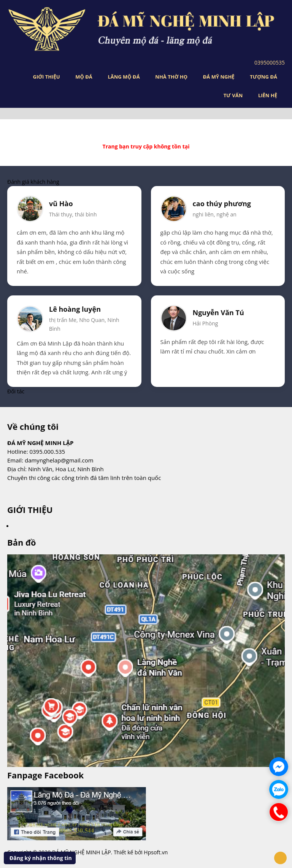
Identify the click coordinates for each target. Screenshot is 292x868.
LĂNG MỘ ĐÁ (124, 77)
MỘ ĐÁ (84, 77)
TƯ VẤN (233, 95)
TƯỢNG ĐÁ (263, 77)
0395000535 (270, 62)
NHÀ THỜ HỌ (171, 77)
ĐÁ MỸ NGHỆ (219, 77)
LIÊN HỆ (268, 95)
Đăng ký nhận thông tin (41, 858)
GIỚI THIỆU (47, 77)
